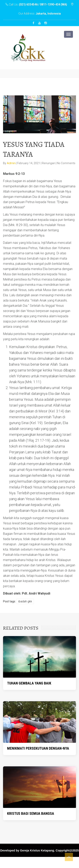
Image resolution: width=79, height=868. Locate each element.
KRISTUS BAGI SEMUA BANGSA (31, 813)
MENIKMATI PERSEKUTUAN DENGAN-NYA (38, 748)
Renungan (49, 163)
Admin (11, 163)
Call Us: (37, 4)
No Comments (66, 163)
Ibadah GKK (25, 601)
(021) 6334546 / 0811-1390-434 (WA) (43, 4)
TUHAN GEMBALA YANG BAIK (29, 683)
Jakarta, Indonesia (48, 14)
